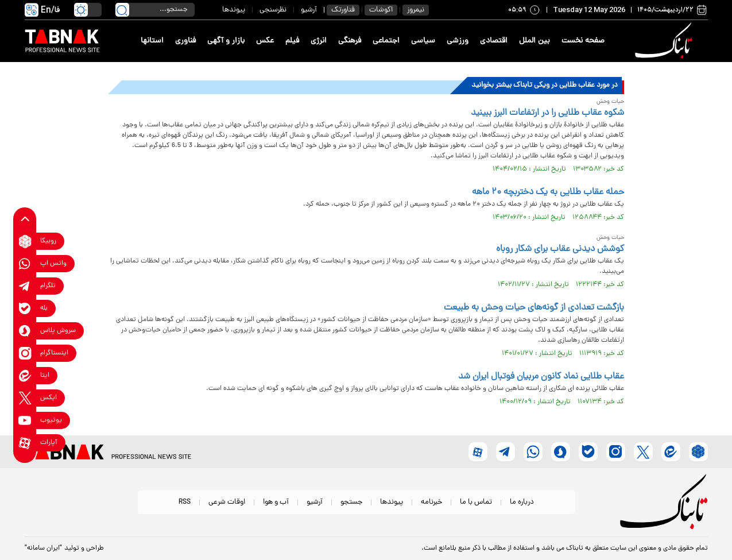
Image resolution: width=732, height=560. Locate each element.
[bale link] (25, 309)
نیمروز (416, 10)
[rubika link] (25, 242)
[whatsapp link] (25, 264)
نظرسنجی (273, 10)
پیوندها (234, 10)
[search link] (122, 10)
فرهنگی (350, 41)
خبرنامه (431, 502)
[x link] (25, 398)
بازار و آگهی (226, 41)
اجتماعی (386, 41)
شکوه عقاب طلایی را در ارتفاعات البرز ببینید (547, 113)
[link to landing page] (666, 41)
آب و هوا (276, 502)
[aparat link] (25, 443)
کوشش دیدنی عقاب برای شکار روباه (560, 249)
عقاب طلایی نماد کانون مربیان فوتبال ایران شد (541, 377)
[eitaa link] (25, 376)
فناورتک (343, 10)
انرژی (319, 41)
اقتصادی (494, 41)
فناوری (185, 41)
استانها (152, 41)
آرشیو (309, 10)
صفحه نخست (583, 41)
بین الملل (535, 41)
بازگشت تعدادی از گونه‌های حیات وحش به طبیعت (534, 308)
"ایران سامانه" (43, 549)
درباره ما (522, 502)
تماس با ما (476, 502)
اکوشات (381, 10)
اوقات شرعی (227, 502)
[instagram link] (25, 354)
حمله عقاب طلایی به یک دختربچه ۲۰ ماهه (548, 192)
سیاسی (423, 41)
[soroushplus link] (25, 331)
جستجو (351, 502)
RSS (185, 502)
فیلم (292, 41)
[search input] (155, 10)
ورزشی (458, 41)
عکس (265, 41)
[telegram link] (25, 286)
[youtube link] (25, 421)
